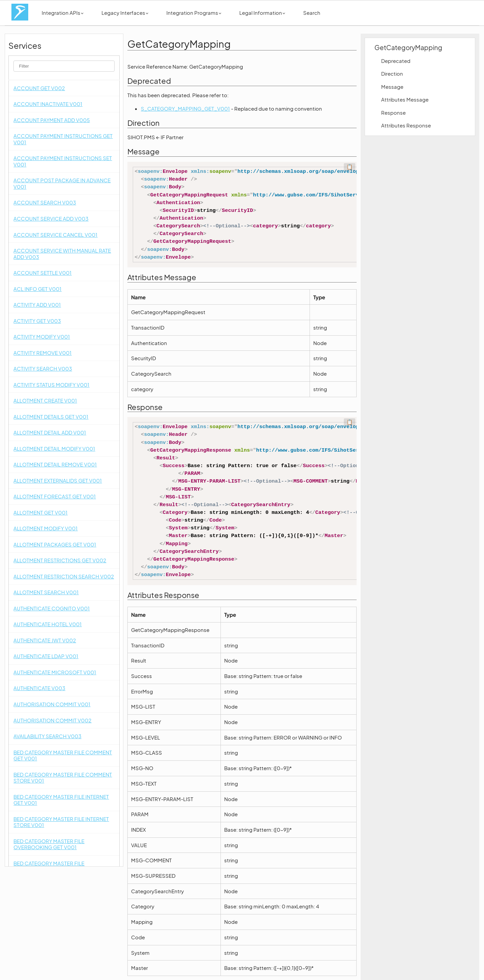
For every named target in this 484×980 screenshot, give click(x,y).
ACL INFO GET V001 (37, 289)
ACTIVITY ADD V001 (37, 305)
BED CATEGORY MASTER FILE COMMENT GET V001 (63, 755)
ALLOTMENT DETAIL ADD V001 (50, 432)
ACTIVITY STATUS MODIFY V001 (51, 385)
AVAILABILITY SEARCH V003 (47, 736)
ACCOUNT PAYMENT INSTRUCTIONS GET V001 (63, 139)
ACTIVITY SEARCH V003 (43, 368)
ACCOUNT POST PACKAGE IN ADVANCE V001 (62, 183)
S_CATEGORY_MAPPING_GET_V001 (185, 108)
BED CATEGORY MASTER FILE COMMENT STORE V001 (63, 778)
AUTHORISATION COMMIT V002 (52, 720)
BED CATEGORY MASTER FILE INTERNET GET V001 (61, 800)
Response (393, 112)
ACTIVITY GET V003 (37, 321)
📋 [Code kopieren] (350, 167)
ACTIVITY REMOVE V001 (43, 353)
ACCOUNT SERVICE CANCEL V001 (55, 235)
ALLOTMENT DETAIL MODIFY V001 (54, 448)
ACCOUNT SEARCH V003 (45, 202)
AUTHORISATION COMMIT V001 (52, 704)
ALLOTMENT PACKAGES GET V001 (55, 544)
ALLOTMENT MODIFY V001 (46, 528)
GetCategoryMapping (408, 48)
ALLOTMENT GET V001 (41, 512)
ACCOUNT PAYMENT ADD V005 (52, 120)
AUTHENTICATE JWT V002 (45, 640)
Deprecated (396, 61)
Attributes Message (405, 99)
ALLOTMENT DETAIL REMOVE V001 (55, 464)
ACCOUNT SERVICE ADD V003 (51, 218)
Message (392, 87)
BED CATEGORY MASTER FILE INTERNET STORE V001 (61, 822)
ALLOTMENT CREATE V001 (45, 400)
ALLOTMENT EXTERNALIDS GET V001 (58, 480)
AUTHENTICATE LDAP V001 (46, 656)
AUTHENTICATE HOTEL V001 (48, 624)
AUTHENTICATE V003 (39, 688)
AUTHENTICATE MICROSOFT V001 (55, 672)
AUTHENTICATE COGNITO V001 (52, 608)
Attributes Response (406, 125)
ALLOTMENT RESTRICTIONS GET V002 (60, 560)
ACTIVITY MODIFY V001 (42, 336)
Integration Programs (194, 13)
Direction (392, 73)
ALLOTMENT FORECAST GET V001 (55, 496)
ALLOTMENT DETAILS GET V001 (51, 417)
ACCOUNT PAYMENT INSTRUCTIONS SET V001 (63, 161)
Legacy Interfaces (125, 13)
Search (312, 13)
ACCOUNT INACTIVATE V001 (48, 104)
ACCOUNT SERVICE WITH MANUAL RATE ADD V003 (62, 254)
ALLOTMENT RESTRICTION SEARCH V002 (64, 576)
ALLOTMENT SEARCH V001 (46, 592)
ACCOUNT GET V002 (39, 88)
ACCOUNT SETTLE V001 (43, 273)
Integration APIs (63, 13)
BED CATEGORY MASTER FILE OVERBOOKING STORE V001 (49, 866)
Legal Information (262, 13)
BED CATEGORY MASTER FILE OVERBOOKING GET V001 (49, 844)
